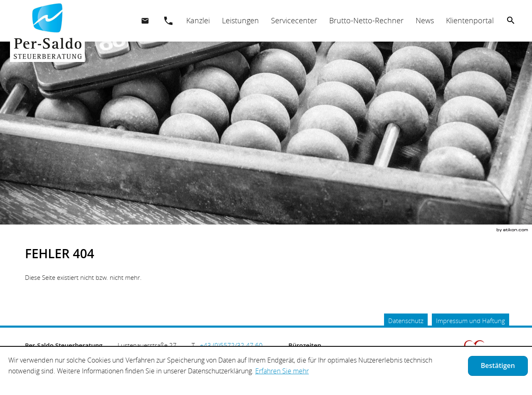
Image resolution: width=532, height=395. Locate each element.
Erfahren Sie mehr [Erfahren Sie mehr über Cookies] (282, 371)
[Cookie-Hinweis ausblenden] (498, 366)
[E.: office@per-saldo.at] (145, 21)
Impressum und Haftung (470, 321)
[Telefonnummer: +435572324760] (231, 345)
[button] (168, 21)
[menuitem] (198, 21)
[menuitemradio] (240, 21)
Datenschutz (406, 321)
